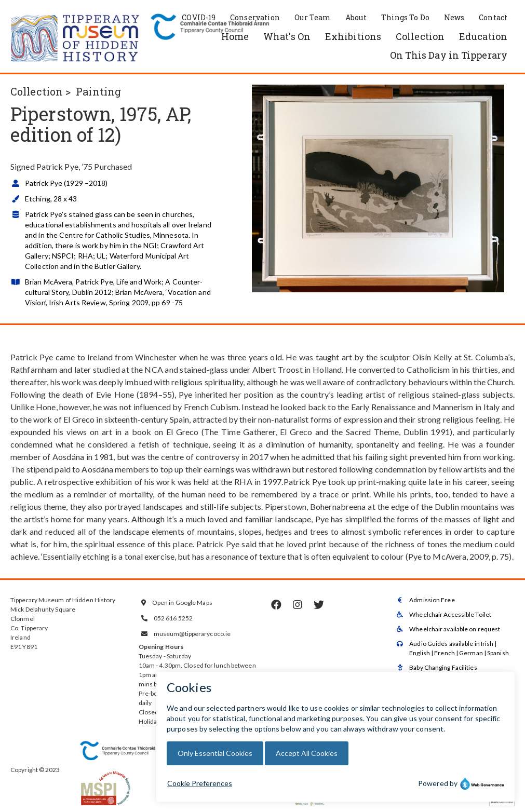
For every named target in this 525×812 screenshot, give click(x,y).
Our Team (313, 17)
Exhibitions (353, 36)
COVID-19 (199, 17)
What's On (287, 36)
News (454, 17)
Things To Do (405, 17)
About (356, 17)
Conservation (255, 17)
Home (235, 36)
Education (483, 36)
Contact (493, 17)
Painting (98, 91)
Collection (420, 36)
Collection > (41, 91)
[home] (75, 39)
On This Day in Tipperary (449, 55)
